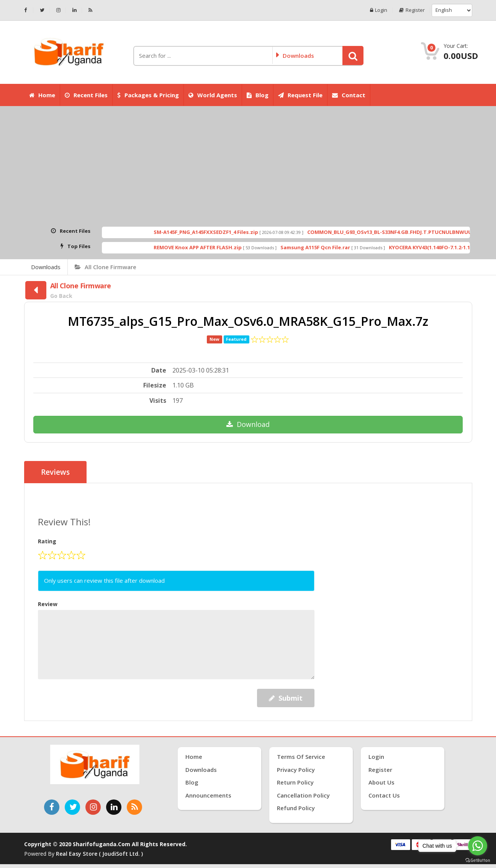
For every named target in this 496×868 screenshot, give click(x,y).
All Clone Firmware (106, 267)
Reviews (55, 472)
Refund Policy (296, 808)
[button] (353, 56)
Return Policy (295, 782)
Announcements (208, 795)
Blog (258, 95)
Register (412, 10)
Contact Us (384, 795)
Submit (286, 698)
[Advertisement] (248, 167)
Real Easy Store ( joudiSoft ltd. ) (99, 854)
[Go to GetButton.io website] (478, 860)
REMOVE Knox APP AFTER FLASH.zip (221, 247)
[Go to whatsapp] (478, 846)
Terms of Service (301, 757)
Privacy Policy (296, 770)
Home (42, 95)
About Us (381, 782)
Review (48, 604)
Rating (47, 541)
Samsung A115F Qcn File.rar (338, 247)
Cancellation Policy (303, 795)
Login (379, 10)
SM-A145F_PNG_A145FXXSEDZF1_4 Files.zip (229, 232)
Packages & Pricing (148, 95)
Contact (349, 95)
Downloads (46, 267)
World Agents (213, 95)
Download (248, 424)
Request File (300, 95)
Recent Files (86, 95)
